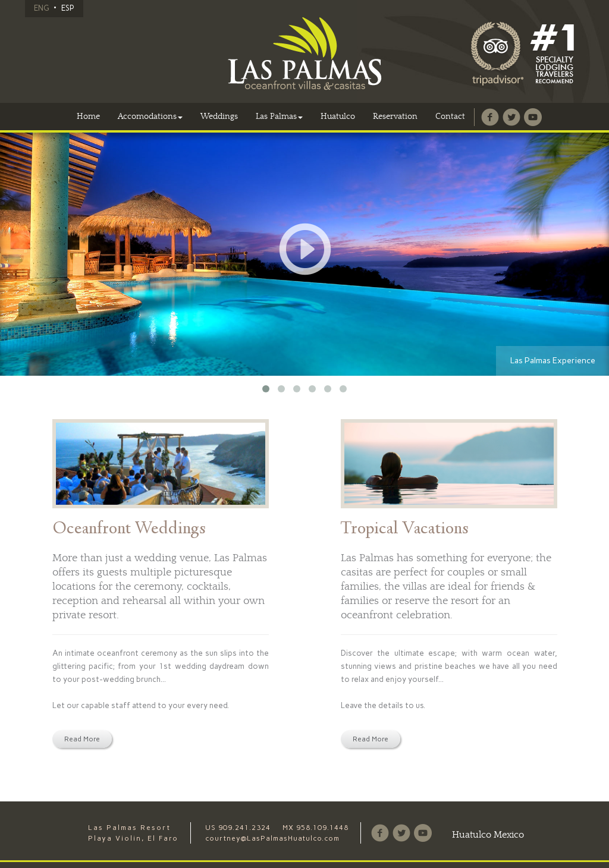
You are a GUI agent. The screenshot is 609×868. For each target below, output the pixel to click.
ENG (41, 8)
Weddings (219, 117)
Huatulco (338, 117)
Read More (82, 739)
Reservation (395, 117)
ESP (68, 8)
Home (88, 117)
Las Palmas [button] (279, 117)
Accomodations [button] (150, 117)
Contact (450, 117)
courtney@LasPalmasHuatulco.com (272, 838)
